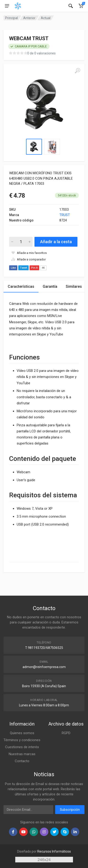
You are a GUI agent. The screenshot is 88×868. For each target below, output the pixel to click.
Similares (74, 286)
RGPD (66, 733)
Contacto (22, 761)
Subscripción (70, 810)
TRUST (65, 215)
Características (21, 286)
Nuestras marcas (22, 754)
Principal (11, 18)
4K (43, 268)
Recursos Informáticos (54, 851)
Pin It (34, 268)
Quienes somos (22, 733)
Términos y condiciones (22, 740)
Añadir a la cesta (56, 242)
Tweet (23, 268)
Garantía (50, 286)
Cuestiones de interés (22, 747)
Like (13, 268)
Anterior (29, 18)
